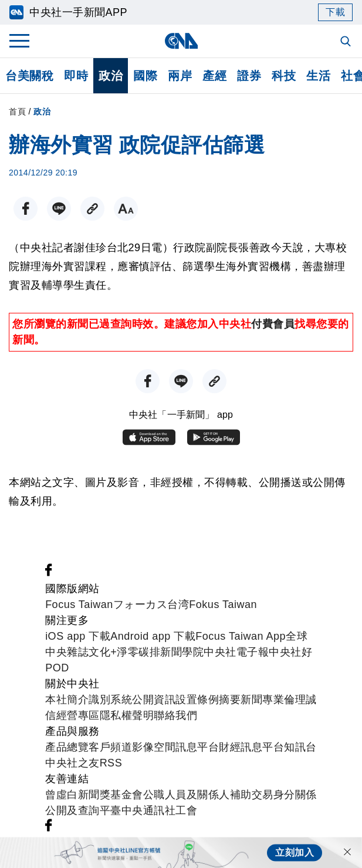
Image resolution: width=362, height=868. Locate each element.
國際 (145, 76)
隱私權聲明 (127, 715)
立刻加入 (295, 852)
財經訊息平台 (251, 747)
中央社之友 (72, 763)
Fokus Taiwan (223, 604)
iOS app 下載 (78, 636)
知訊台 (300, 747)
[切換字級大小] (126, 209)
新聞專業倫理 (273, 700)
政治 (111, 76)
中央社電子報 (236, 652)
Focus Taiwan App (241, 636)
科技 (284, 76)
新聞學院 (182, 652)
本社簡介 (67, 700)
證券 (249, 76)
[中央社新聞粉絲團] (49, 573)
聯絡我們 (175, 715)
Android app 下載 (153, 636)
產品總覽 (67, 747)
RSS (111, 763)
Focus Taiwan (79, 604)
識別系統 (110, 700)
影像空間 (154, 747)
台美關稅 (29, 76)
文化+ (103, 652)
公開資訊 (154, 700)
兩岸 (180, 76)
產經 (214, 76)
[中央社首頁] (181, 41)
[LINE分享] (59, 209)
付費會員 (273, 324)
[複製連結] (92, 209)
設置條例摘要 (208, 700)
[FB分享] (26, 209)
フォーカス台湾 (151, 604)
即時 (76, 76)
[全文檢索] (347, 42)
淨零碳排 (138, 652)
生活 (318, 76)
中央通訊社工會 (160, 810)
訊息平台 (197, 747)
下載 (335, 12)
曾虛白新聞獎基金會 (94, 795)
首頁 (17, 112)
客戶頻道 (110, 747)
